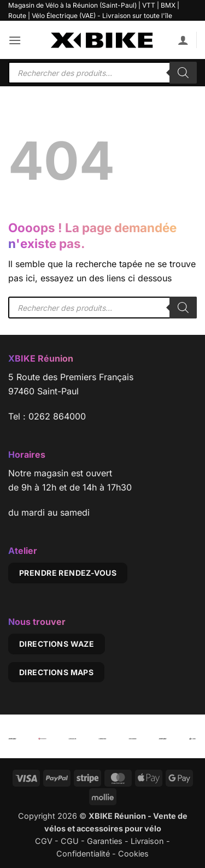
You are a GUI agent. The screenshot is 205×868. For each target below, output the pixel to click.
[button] (15, 40)
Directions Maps (56, 672)
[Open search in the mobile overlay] (102, 73)
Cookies (133, 854)
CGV (44, 841)
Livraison (147, 841)
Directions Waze (57, 644)
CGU (70, 841)
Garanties (105, 841)
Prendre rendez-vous (68, 573)
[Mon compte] (183, 40)
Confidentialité (83, 854)
